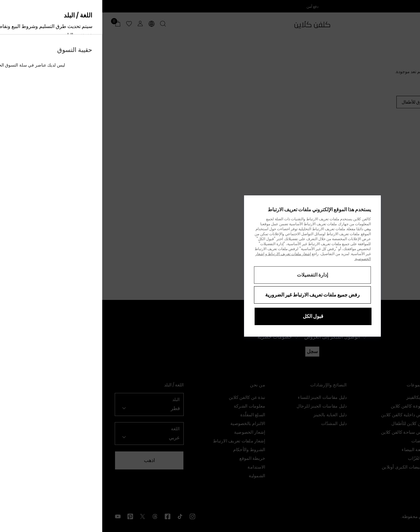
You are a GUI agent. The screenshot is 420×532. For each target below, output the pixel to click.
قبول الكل (211, 316)
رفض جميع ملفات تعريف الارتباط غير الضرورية (210, 295)
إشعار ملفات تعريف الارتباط (187, 254)
